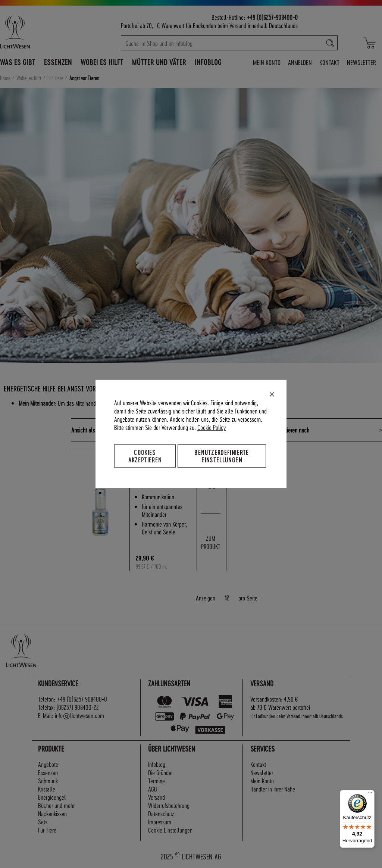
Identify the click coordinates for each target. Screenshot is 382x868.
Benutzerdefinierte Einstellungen (222, 456)
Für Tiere (56, 78)
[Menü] (370, 794)
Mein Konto (267, 62)
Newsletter (361, 62)
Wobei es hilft (29, 78)
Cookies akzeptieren (145, 456)
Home (6, 78)
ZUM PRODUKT (211, 542)
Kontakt (329, 62)
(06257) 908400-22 (78, 707)
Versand (238, 25)
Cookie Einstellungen (170, 830)
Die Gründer (160, 772)
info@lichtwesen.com (79, 715)
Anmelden (300, 62)
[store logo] (38, 32)
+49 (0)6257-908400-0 (272, 17)
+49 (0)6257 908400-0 (82, 699)
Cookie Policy (212, 427)
